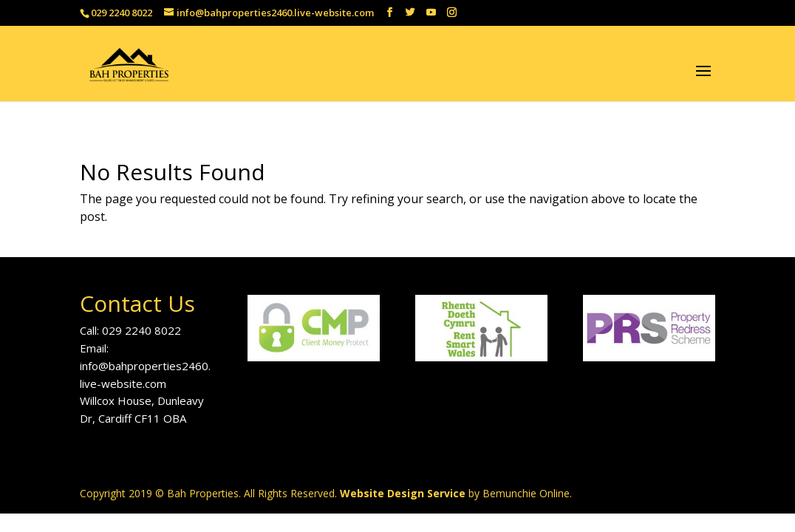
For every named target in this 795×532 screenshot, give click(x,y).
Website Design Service (403, 493)
